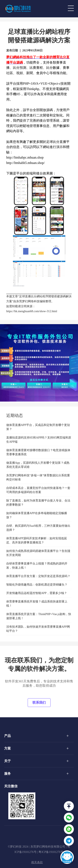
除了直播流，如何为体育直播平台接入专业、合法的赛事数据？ (38, 503)
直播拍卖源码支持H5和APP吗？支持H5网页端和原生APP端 (39, 440)
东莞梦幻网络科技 (28, 301)
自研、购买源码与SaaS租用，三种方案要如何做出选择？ (38, 528)
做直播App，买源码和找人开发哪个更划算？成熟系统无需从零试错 (38, 465)
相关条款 (37, 862)
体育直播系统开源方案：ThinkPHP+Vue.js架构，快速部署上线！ (39, 616)
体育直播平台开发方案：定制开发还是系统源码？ (38, 576)
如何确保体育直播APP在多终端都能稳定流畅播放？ (37, 515)
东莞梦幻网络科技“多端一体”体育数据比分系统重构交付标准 (38, 477)
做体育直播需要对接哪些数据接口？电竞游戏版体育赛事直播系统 (38, 452)
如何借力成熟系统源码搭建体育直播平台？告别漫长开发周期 (38, 553)
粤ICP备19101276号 (51, 852)
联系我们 (39, 703)
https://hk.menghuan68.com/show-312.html (32, 311)
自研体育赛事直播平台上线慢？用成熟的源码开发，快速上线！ (37, 566)
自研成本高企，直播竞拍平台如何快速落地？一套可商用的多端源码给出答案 (38, 490)
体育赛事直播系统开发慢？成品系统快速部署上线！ (37, 604)
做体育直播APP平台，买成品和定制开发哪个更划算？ (38, 427)
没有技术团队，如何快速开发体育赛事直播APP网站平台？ (38, 629)
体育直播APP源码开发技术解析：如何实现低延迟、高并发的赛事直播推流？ (37, 540)
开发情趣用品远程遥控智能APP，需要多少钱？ (37, 593)
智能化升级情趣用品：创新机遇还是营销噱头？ (37, 585)
